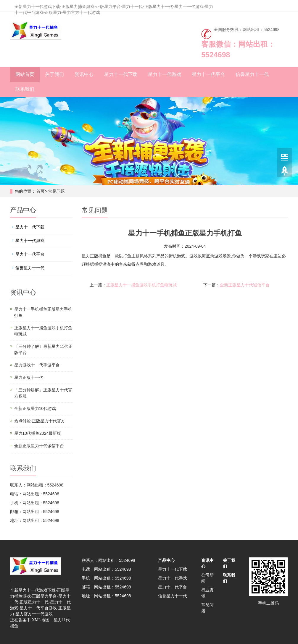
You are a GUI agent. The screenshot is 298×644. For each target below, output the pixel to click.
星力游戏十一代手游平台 (37, 365)
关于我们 (54, 74)
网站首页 (25, 74)
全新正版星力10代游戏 (35, 408)
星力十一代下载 (121, 74)
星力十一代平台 (208, 74)
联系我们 (25, 89)
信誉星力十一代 (252, 74)
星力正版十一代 (29, 377)
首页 (41, 191)
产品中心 (166, 560)
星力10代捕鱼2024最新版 (38, 433)
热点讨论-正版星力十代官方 (40, 421)
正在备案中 (20, 620)
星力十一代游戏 (165, 74)
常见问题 (57, 191)
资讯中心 (84, 74)
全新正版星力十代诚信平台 (245, 285)
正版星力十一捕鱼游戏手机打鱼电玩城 (141, 285)
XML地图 (40, 620)
